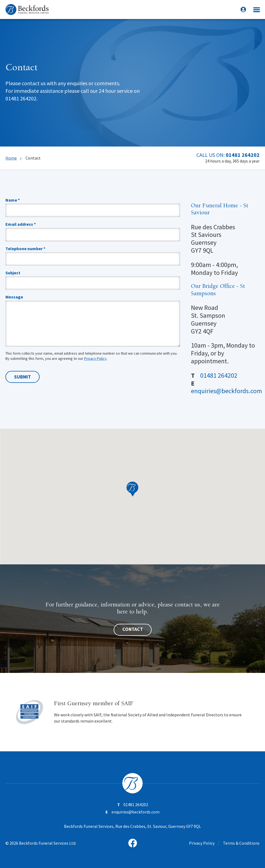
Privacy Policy (95, 358)
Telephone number (25, 249)
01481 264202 (243, 155)
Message (14, 297)
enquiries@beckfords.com (226, 391)
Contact (133, 629)
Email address (21, 224)
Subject (13, 273)
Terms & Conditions (241, 843)
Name (13, 200)
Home (11, 158)
